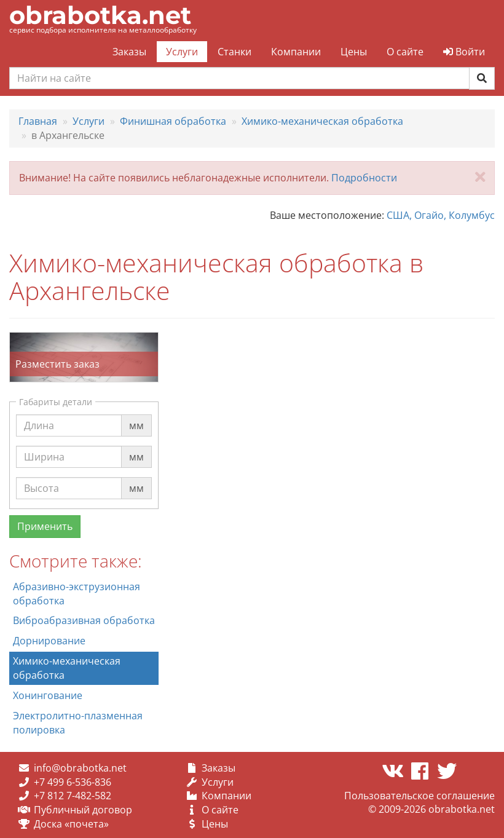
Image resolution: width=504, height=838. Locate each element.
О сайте (405, 52)
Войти (464, 52)
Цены (354, 52)
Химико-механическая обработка (67, 668)
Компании (296, 52)
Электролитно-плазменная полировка (78, 723)
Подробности (364, 178)
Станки (234, 52)
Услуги (182, 52)
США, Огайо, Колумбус (441, 215)
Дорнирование (49, 641)
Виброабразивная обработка (84, 620)
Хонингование (48, 695)
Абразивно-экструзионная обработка (77, 594)
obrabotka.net (100, 15)
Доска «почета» (71, 824)
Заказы (129, 52)
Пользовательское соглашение (419, 796)
